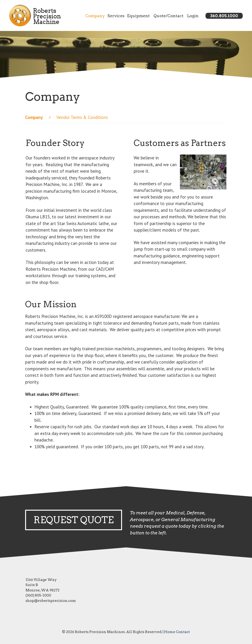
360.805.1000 (224, 15)
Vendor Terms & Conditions (82, 117)
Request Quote (74, 520)
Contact (183, 632)
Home (170, 632)
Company (95, 15)
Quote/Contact (168, 15)
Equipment (138, 15)
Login (193, 15)
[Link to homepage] (35, 15)
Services (116, 15)
